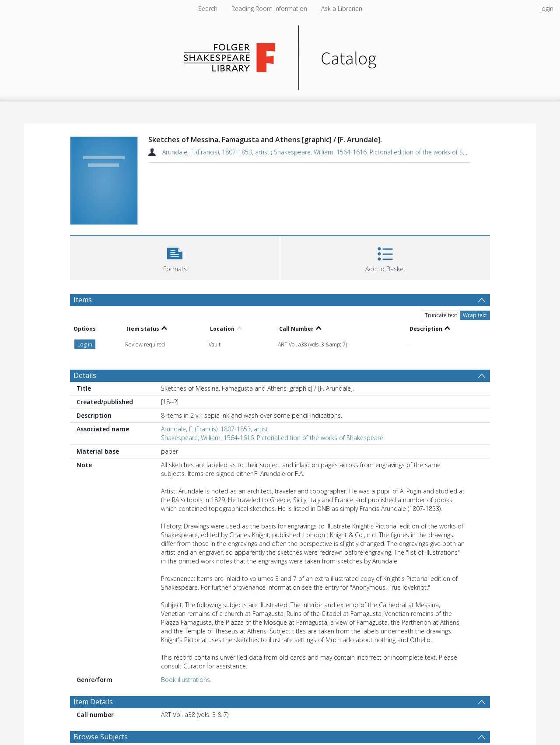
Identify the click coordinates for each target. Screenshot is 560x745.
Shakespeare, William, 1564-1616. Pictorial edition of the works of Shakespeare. (386, 152)
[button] (175, 257)
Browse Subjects (101, 737)
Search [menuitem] (208, 9)
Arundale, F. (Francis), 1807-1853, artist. (217, 152)
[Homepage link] (280, 55)
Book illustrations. (186, 680)
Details (85, 375)
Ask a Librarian (342, 9)
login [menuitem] (547, 9)
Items (83, 300)
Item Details (93, 702)
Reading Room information (269, 9)
